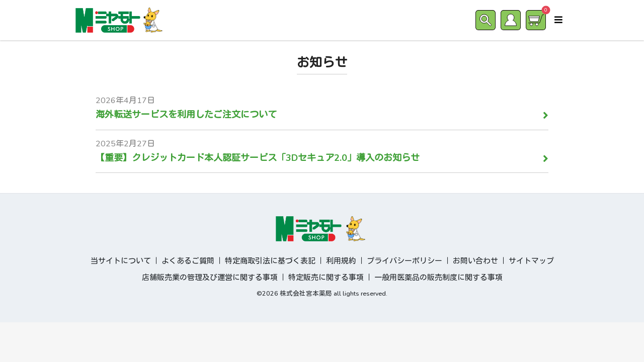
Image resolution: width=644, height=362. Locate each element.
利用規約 (341, 261)
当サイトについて (121, 261)
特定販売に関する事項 (326, 278)
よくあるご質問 (188, 261)
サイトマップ (531, 261)
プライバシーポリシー (405, 261)
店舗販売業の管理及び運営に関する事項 (210, 278)
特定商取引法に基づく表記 (270, 261)
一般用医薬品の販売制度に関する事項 (438, 278)
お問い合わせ (475, 261)
